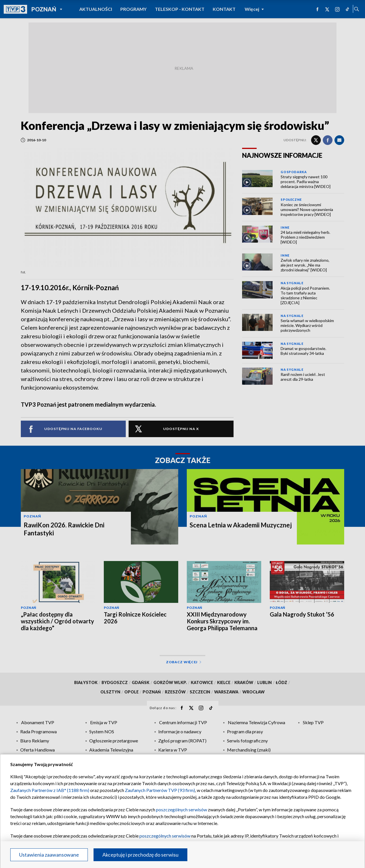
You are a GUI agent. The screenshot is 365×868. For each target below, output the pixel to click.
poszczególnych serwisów (182, 809)
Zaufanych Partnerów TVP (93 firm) (160, 790)
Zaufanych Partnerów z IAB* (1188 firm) (50, 790)
